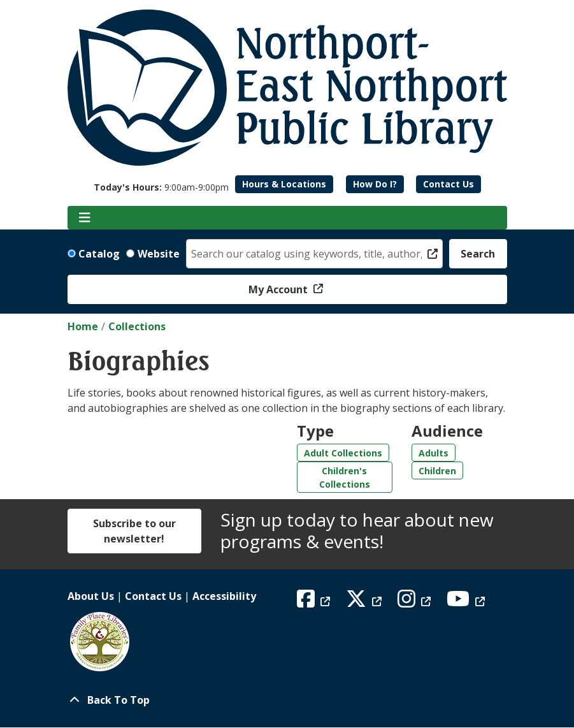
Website (159, 254)
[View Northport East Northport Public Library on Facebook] (315, 602)
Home (83, 326)
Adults (434, 453)
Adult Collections (343, 453)
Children (437, 471)
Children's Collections (345, 477)
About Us (91, 596)
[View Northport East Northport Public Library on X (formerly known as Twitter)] (365, 602)
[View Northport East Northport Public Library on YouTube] (467, 602)
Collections (137, 326)
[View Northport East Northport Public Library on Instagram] (416, 602)
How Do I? (375, 184)
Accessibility (224, 596)
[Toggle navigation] (85, 218)
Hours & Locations (284, 184)
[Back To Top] (287, 700)
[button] (161, 187)
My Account (279, 289)
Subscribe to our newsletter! (134, 531)
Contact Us (448, 184)
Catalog (99, 254)
